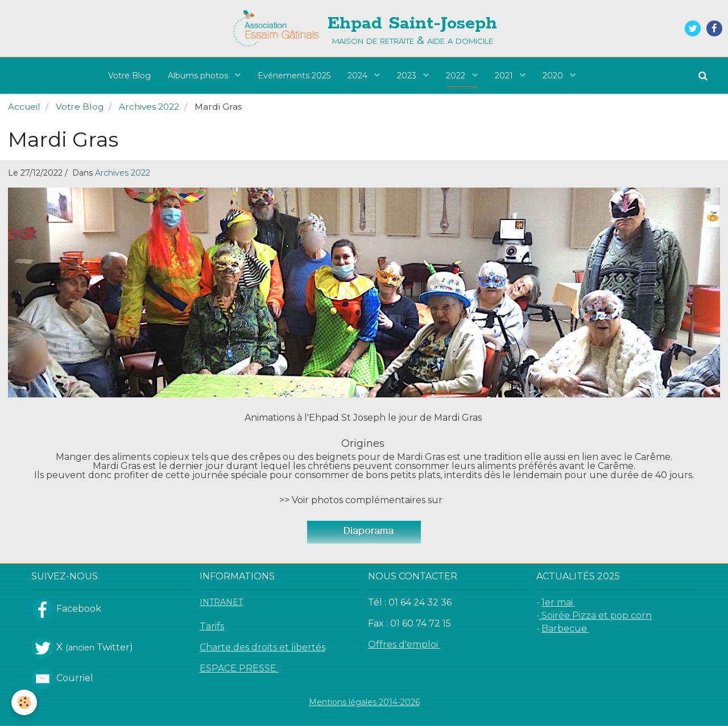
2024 (359, 76)
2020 (554, 76)
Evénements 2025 (294, 76)
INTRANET (221, 602)
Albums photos (199, 76)
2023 (408, 76)
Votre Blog (129, 76)
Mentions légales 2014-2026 (364, 702)
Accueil (24, 107)
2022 (457, 76)
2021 (505, 76)
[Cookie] (24, 702)
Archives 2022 (149, 107)
